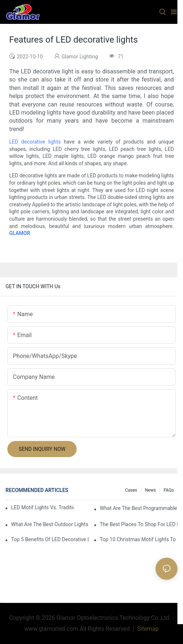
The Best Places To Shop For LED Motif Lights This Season (139, 524)
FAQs (169, 490)
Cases (131, 490)
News (150, 490)
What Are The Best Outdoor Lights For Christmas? (50, 524)
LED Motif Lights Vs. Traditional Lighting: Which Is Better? (42, 507)
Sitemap (147, 629)
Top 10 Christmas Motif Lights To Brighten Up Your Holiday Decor (139, 539)
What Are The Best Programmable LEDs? (139, 508)
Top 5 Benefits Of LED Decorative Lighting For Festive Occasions (50, 539)
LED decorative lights (35, 142)
